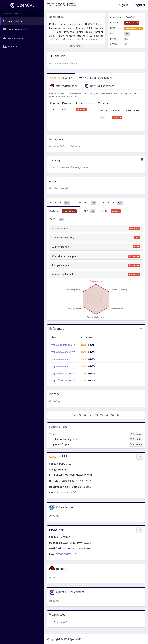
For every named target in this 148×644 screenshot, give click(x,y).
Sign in (124, 5)
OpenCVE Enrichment (99, 86)
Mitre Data (61, 78)
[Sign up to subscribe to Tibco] (136, 434)
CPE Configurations (95, 78)
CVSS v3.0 (113, 203)
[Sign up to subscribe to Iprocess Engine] (136, 444)
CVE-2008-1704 (61, 5)
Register (139, 5)
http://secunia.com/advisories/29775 (72, 345)
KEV (90, 211)
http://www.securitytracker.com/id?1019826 (76, 359)
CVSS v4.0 (60, 203)
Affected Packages (64, 86)
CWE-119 (62, 622)
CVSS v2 (63, 211)
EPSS (112, 211)
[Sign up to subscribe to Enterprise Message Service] (136, 439)
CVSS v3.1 (87, 203)
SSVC (57, 219)
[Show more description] (76, 46)
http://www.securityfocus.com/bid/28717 (75, 352)
